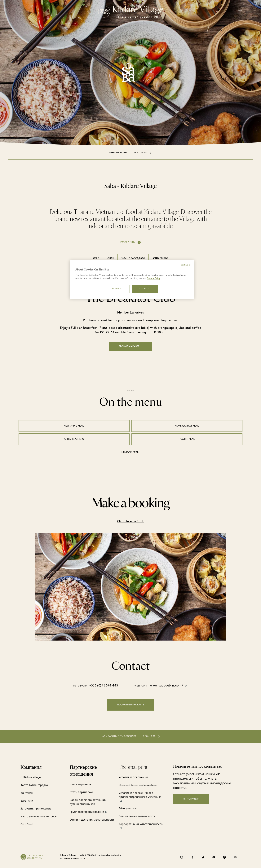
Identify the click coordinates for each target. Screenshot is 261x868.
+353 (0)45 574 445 (104, 686)
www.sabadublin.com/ (167, 686)
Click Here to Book (130, 522)
